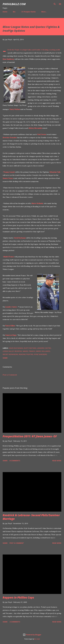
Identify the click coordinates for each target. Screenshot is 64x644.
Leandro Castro (11, 307)
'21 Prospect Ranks (28, 12)
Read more (57, 461)
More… (44, 12)
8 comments (15, 461)
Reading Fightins (26, 354)
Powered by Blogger (32, 635)
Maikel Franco (9, 257)
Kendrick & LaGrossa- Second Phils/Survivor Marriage (31, 517)
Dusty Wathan (15, 109)
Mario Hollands (37, 203)
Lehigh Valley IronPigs (12, 351)
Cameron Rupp (11, 335)
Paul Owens (42, 134)
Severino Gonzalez (10, 138)
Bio (14, 12)
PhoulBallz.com (14, 4)
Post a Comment (10, 375)
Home (5, 12)
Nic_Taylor (37, 639)
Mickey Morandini (35, 128)
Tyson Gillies (10, 326)
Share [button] (5, 358)
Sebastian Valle (55, 172)
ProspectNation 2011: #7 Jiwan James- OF (30, 436)
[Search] (55, 4)
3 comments (15, 622)
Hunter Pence (8, 178)
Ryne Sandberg (8, 59)
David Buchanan (20, 238)
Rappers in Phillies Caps (18, 597)
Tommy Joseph (9, 172)
